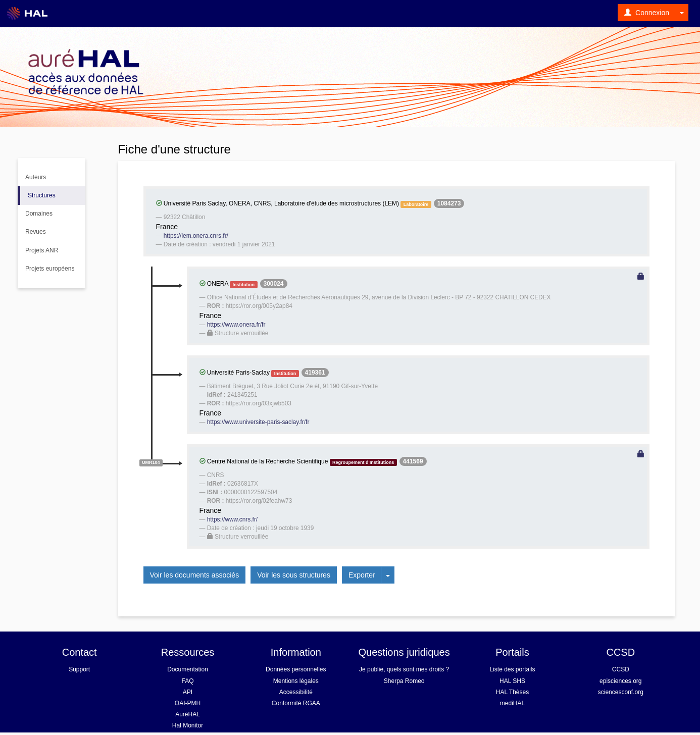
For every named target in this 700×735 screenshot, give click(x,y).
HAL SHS (512, 681)
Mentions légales (296, 681)
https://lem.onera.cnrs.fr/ (196, 236)
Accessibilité (296, 692)
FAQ (187, 681)
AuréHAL (188, 714)
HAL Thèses (512, 692)
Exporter (362, 575)
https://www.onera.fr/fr (236, 325)
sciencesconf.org (621, 692)
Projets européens (50, 269)
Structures (42, 195)
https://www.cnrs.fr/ (232, 519)
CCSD (621, 669)
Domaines (39, 214)
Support (79, 669)
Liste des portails (512, 669)
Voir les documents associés (195, 575)
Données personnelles (296, 669)
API (188, 692)
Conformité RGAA (296, 703)
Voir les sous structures (294, 575)
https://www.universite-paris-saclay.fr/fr (258, 422)
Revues (36, 232)
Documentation (188, 669)
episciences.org (620, 681)
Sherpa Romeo (404, 681)
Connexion (647, 13)
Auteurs (36, 177)
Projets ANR (42, 250)
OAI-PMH (188, 703)
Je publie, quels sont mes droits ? (404, 669)
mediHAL (512, 703)
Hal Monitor (188, 725)
